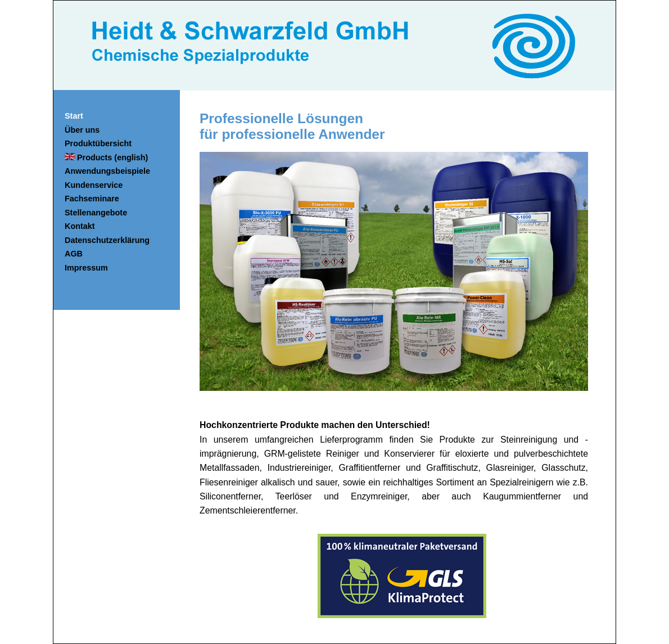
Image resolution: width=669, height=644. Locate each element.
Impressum (86, 268)
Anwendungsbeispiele (107, 171)
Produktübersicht (98, 143)
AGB (74, 254)
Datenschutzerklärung (107, 240)
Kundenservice (94, 185)
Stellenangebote (96, 213)
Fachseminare (92, 199)
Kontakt (80, 226)
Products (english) (106, 157)
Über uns (82, 130)
